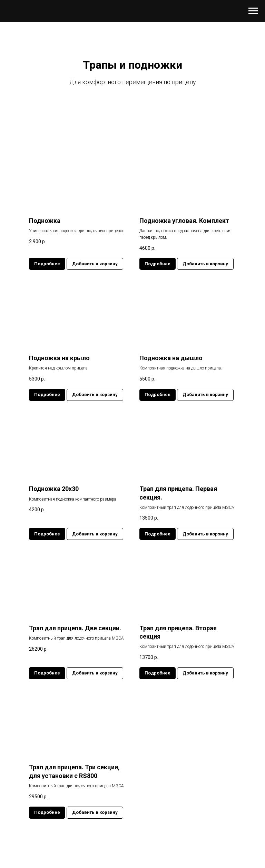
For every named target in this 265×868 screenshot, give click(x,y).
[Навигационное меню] (253, 11)
